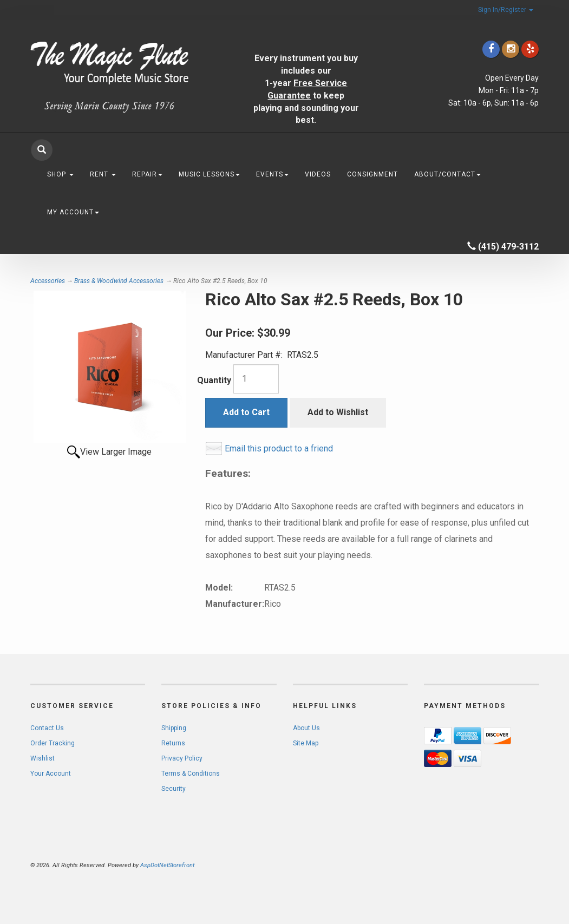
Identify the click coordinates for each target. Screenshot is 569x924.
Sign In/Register (506, 10)
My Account (73, 212)
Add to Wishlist (338, 412)
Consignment (372, 174)
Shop (60, 174)
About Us (306, 728)
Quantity (214, 380)
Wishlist (42, 758)
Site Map (306, 743)
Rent (103, 174)
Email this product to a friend (279, 448)
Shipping (174, 728)
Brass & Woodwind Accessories (119, 281)
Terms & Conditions (191, 774)
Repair (147, 174)
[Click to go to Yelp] (530, 49)
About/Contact (447, 174)
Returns (173, 743)
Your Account (51, 774)
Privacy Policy (182, 758)
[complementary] (490, 864)
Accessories (48, 281)
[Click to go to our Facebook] (491, 49)
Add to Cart (246, 412)
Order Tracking (53, 743)
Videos (318, 174)
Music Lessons (209, 174)
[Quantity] (256, 379)
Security (174, 789)
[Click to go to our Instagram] (511, 49)
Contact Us (47, 728)
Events (272, 174)
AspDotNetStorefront (167, 865)
